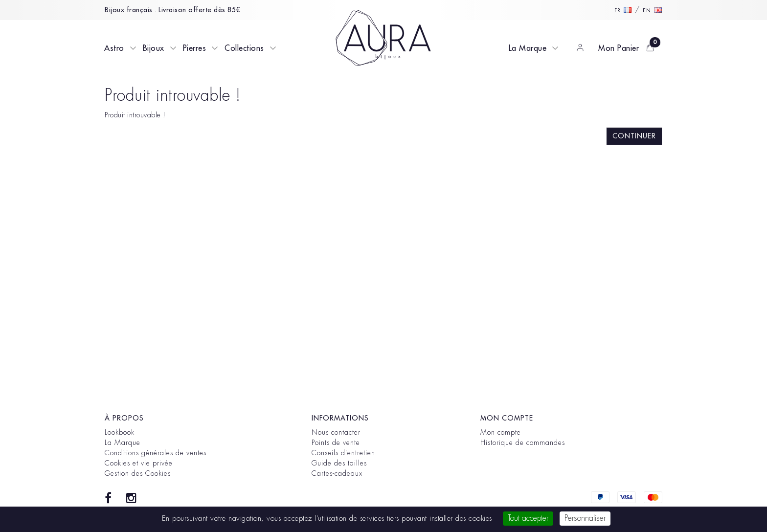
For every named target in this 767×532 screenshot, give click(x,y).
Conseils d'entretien (343, 453)
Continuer (634, 136)
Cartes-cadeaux (337, 473)
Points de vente (336, 443)
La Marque (528, 48)
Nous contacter (336, 432)
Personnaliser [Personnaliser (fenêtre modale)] (585, 518)
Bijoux (154, 48)
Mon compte (501, 432)
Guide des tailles (339, 463)
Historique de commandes (523, 443)
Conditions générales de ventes (156, 453)
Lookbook (120, 432)
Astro (114, 48)
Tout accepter (528, 518)
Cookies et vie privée (139, 463)
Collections (244, 48)
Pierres (195, 48)
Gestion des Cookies (138, 473)
